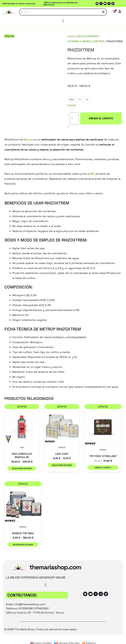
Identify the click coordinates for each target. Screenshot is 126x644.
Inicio (71, 36)
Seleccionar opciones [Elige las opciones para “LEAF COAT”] (61, 460)
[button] (63, 21)
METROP (100, 41)
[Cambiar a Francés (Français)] (67, 636)
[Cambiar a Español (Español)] (90, 636)
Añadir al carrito (98, 116)
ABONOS (87, 41)
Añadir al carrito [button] (103, 463)
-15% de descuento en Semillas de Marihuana (60, 4)
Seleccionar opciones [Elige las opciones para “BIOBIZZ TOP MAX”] (23, 539)
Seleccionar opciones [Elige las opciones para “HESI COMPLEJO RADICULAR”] (21, 463)
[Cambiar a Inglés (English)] (40, 636)
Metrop (29, 135)
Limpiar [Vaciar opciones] (72, 105)
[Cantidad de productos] (74, 116)
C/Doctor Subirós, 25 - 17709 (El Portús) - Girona (36, 606)
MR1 (92, 169)
